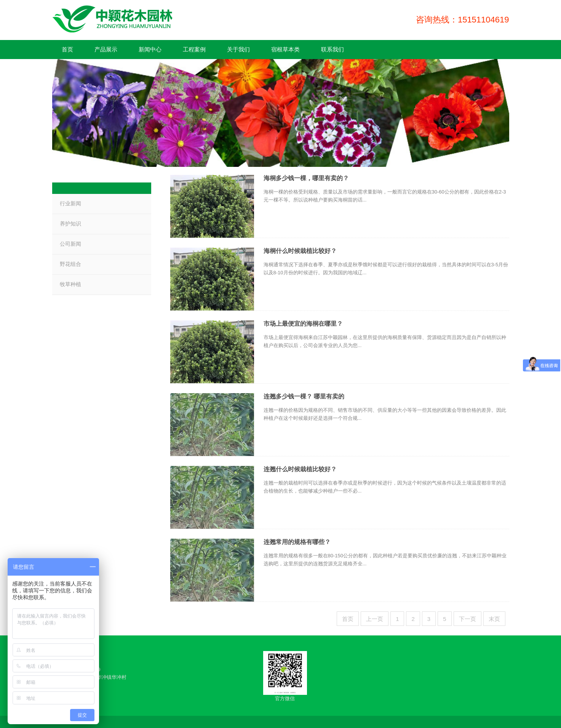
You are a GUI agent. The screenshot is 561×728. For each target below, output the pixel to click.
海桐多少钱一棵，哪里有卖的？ (306, 178)
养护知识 (70, 224)
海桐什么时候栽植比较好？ (300, 251)
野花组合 (70, 264)
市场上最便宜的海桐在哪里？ (303, 324)
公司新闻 (70, 244)
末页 (494, 619)
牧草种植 (70, 284)
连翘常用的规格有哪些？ (297, 542)
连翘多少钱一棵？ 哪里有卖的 (304, 396)
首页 (348, 619)
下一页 (467, 619)
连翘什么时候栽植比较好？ (300, 469)
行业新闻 (70, 203)
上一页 (375, 619)
